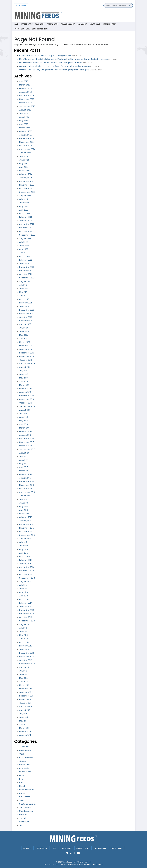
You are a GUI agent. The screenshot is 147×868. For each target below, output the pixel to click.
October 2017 (26, 446)
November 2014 (27, 571)
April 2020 (24, 338)
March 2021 (24, 299)
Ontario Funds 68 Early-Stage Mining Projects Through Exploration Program (54, 70)
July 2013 (23, 628)
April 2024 (24, 167)
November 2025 (27, 99)
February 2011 (25, 732)
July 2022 (23, 242)
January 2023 (26, 221)
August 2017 (25, 453)
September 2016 (27, 492)
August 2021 (25, 281)
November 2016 (27, 485)
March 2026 (25, 85)
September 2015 (27, 535)
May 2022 (24, 249)
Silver (22, 800)
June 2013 (24, 631)
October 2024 (26, 146)
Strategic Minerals (28, 804)
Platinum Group (27, 790)
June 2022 (24, 246)
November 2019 (27, 356)
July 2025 (24, 113)
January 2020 (26, 349)
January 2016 (25, 521)
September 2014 (27, 578)
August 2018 (25, 410)
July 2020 (24, 328)
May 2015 (24, 549)
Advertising (42, 848)
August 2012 (25, 667)
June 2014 (24, 589)
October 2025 (26, 103)
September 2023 (27, 192)
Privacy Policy (83, 848)
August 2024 (25, 153)
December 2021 (27, 267)
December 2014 (27, 567)
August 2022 (25, 238)
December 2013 (27, 610)
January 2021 (25, 306)
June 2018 (24, 417)
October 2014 (26, 574)
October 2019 (26, 360)
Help (55, 848)
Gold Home (82, 24)
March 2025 (25, 128)
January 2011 (25, 735)
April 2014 (24, 596)
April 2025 (24, 124)
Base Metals (25, 750)
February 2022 (26, 260)
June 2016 (24, 503)
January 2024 (26, 178)
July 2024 (24, 156)
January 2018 (25, 435)
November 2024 (27, 142)
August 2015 (25, 539)
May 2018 (23, 421)
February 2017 (26, 474)
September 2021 (27, 278)
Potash (23, 793)
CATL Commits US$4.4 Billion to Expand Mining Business (45, 55)
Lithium (23, 782)
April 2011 (23, 724)
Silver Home (95, 24)
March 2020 (25, 342)
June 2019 (24, 374)
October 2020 (26, 317)
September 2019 (27, 363)
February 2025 (26, 131)
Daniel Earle (25, 765)
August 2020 (25, 324)
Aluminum (24, 747)
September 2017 (27, 449)
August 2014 (25, 581)
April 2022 (24, 253)
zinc (21, 825)
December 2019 (27, 353)
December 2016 (27, 481)
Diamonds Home (68, 24)
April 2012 (23, 681)
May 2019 (23, 378)
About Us (27, 848)
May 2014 (24, 592)
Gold (22, 775)
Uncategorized (26, 811)
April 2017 (24, 467)
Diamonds (24, 768)
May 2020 (24, 335)
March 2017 (24, 471)
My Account (21, 5)
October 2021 (26, 274)
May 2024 (24, 163)
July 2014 (23, 585)
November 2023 (27, 185)
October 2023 (26, 188)
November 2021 (26, 271)
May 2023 (24, 206)
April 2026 (24, 81)
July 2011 (23, 714)
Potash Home (53, 24)
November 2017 (27, 442)
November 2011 (26, 699)
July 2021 (23, 285)
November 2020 (27, 313)
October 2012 (26, 660)
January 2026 (26, 92)
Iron (21, 779)
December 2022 (27, 224)
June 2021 (24, 288)
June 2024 (24, 160)
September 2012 (27, 664)
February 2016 (26, 517)
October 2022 (26, 231)
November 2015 (27, 528)
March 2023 (25, 213)
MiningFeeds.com (69, 862)
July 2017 (23, 456)
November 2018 (27, 399)
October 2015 (26, 531)
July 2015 (23, 542)
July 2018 (23, 414)
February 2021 (26, 303)
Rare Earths (25, 797)
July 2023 (24, 199)
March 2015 (24, 556)
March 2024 (25, 171)
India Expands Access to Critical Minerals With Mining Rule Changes (51, 63)
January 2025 (26, 135)
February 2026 (26, 88)
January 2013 (25, 649)
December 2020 (27, 310)
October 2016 (26, 489)
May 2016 (23, 506)
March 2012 (24, 685)
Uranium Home (109, 24)
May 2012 (23, 678)
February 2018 (26, 431)
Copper (23, 761)
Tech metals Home (22, 29)
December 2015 (27, 524)
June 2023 (24, 203)
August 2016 (25, 496)
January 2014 (25, 606)
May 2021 (23, 292)
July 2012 (23, 671)
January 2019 (25, 392)
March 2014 (24, 599)
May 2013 (23, 635)
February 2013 (26, 646)
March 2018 (24, 428)
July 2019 (23, 371)
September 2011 (27, 707)
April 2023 (24, 210)
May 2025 (24, 121)
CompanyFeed (26, 757)
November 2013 (27, 614)
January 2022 (25, 263)
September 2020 (27, 321)
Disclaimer (66, 848)
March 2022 (25, 256)
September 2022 (27, 235)
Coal (22, 754)
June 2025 (24, 117)
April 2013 (24, 639)
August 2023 (25, 196)
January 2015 (25, 564)
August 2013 (25, 624)
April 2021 (23, 296)
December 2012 (27, 653)
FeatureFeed (25, 772)
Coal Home (40, 24)
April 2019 (24, 381)
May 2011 (23, 721)
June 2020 (24, 331)
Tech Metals (25, 807)
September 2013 (27, 621)
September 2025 (27, 106)
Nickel (22, 786)
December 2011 (26, 696)
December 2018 (27, 396)
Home (16, 24)
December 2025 (27, 96)
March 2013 (24, 642)
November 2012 (26, 656)
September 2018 (27, 406)
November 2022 (27, 228)
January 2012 (25, 692)
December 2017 (27, 439)
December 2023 (27, 181)
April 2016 (24, 510)
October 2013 (26, 617)
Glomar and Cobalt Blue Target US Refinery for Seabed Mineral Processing (54, 66)
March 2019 (24, 385)
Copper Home (27, 24)
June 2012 (24, 674)
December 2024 (27, 138)
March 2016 (24, 514)
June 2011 (24, 717)
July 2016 (23, 499)
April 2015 (24, 553)
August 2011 (25, 710)
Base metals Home (40, 29)
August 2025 (25, 110)
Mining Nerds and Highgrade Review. (87, 864)
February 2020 (26, 346)
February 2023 (26, 217)
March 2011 (24, 728)
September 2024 (27, 149)
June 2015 (24, 546)
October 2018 (26, 403)
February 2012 (26, 689)
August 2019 (25, 367)
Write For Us (117, 848)
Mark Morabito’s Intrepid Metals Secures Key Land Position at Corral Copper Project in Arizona (63, 59)
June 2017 (24, 460)
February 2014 (26, 603)
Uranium (23, 815)
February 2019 (26, 389)
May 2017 (23, 464)
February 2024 (26, 174)
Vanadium (24, 818)
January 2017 (25, 478)
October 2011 (25, 703)
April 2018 (24, 424)
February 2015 (26, 560)
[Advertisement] (94, 15)
